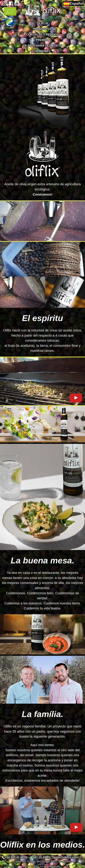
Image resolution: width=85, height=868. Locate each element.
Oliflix (43, 23)
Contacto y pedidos (42, 34)
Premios (42, 40)
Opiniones (42, 51)
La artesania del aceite (42, 46)
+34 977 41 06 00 (15, 857)
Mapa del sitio (54, 866)
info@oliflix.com (65, 857)
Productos (42, 29)
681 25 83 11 (40, 857)
